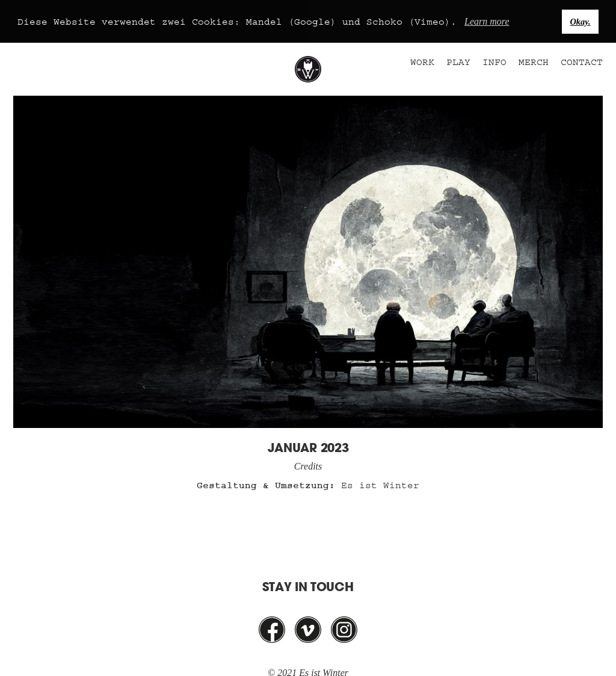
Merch (534, 62)
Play (458, 62)
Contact (582, 62)
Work (422, 62)
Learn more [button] (487, 21)
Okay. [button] (580, 22)
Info (494, 62)
